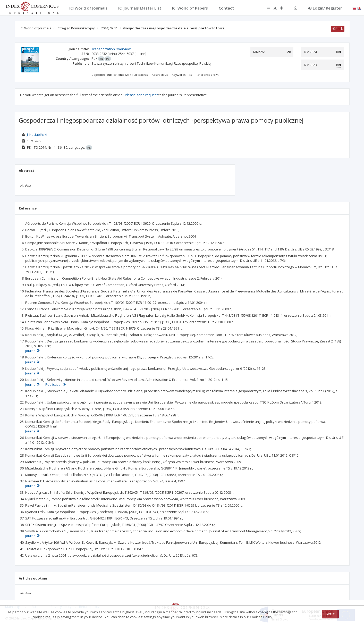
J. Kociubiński (37, 135)
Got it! (330, 614)
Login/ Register (325, 8)
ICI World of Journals (36, 28)
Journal (32, 351)
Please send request (141, 95)
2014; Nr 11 (109, 28)
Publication (56, 384)
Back (338, 29)
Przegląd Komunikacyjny (76, 28)
